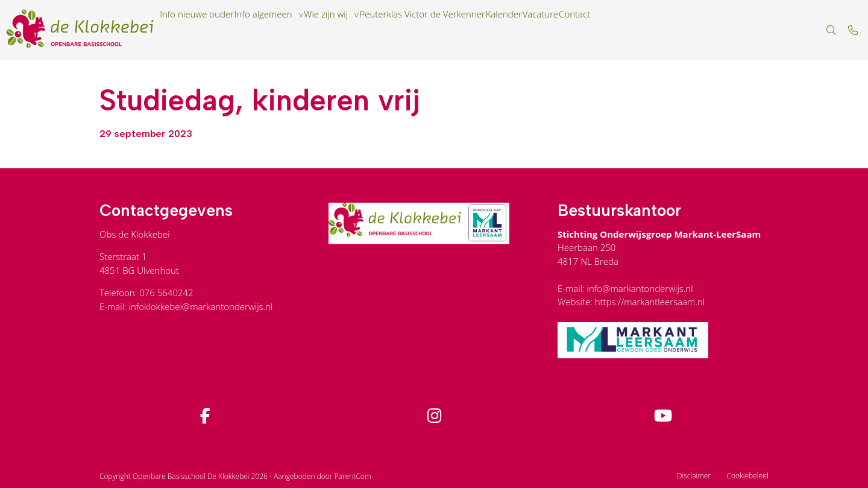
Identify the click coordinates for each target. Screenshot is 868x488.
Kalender (577, 30)
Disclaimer (694, 476)
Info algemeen (288, 30)
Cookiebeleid (747, 476)
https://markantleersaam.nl (650, 302)
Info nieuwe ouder (205, 30)
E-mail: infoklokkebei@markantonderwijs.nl (186, 306)
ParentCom (353, 476)
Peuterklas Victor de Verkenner (479, 30)
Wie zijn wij (365, 30)
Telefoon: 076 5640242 (146, 293)
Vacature (628, 30)
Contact (676, 30)
